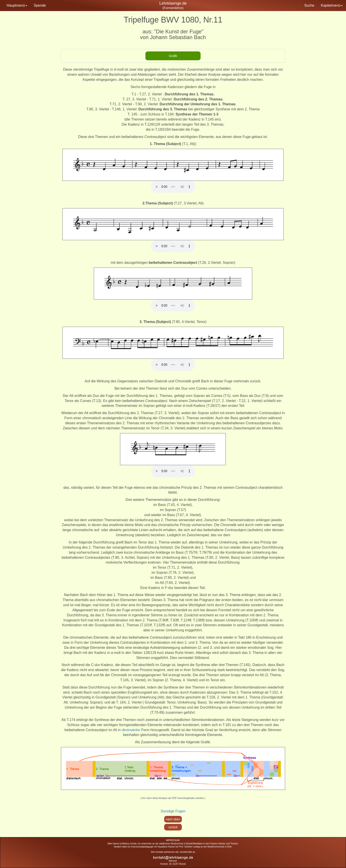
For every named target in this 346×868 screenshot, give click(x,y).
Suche (309, 5)
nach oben (173, 819)
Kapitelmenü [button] (332, 5)
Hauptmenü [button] (17, 5)
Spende (40, 5)
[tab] (173, 56)
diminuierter (131, 730)
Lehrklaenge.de (173, 3)
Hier (144, 798)
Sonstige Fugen (173, 811)
